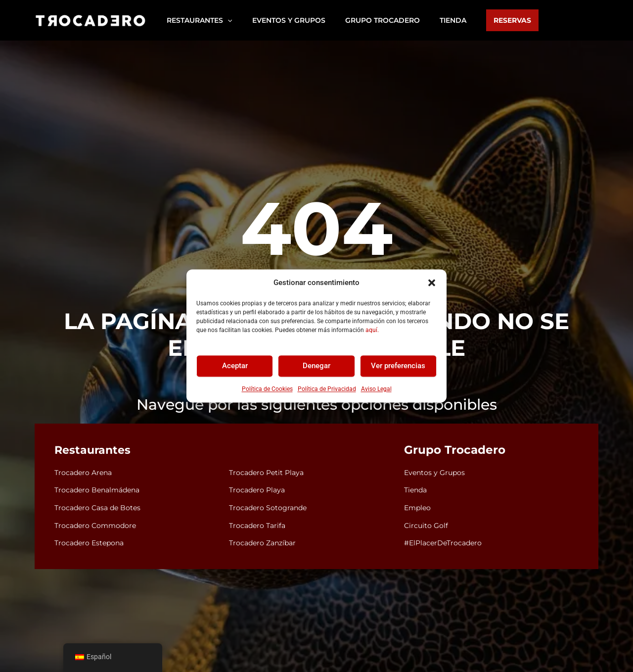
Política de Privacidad (327, 389)
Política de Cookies (267, 389)
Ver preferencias (398, 366)
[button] (432, 283)
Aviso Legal (376, 389)
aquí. (372, 330)
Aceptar (235, 366)
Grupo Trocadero (452, 451)
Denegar (316, 366)
